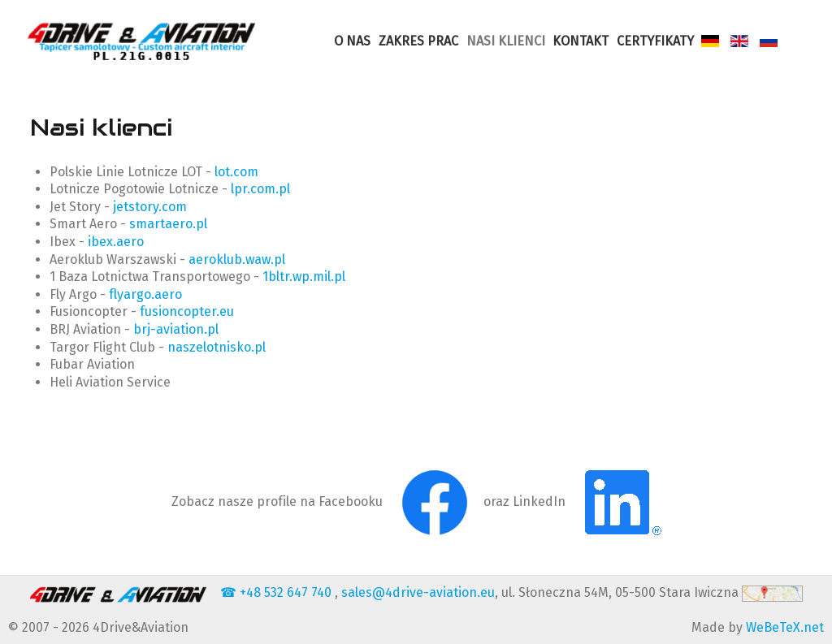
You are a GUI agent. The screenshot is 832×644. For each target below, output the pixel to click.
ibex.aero (116, 242)
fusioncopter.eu (187, 311)
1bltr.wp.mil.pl (304, 277)
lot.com (236, 172)
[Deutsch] (713, 41)
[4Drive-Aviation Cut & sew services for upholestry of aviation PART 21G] (141, 41)
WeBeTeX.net (785, 627)
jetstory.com (150, 207)
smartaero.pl (168, 224)
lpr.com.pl (260, 189)
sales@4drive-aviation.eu (418, 592)
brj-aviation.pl (176, 329)
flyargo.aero (145, 294)
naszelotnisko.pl (217, 347)
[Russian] (770, 41)
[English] (741, 41)
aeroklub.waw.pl (237, 259)
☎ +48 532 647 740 (277, 592)
